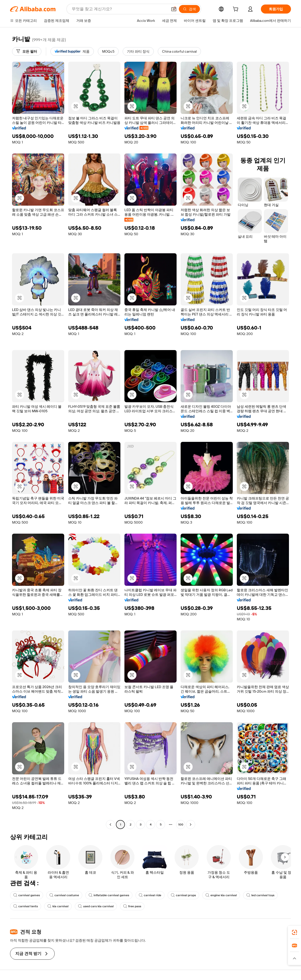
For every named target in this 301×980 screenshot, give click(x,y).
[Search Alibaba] (119, 9)
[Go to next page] (191, 825)
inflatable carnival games (109, 895)
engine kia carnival (221, 895)
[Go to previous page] (110, 825)
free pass (132, 906)
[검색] (189, 9)
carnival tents (26, 906)
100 (181, 825)
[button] (174, 9)
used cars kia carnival (96, 906)
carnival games (27, 895)
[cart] (237, 10)
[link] (294, 932)
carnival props (183, 895)
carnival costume (64, 895)
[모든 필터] (27, 51)
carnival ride (150, 895)
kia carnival (58, 906)
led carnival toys (260, 895)
